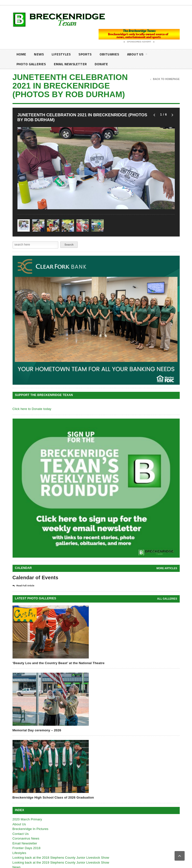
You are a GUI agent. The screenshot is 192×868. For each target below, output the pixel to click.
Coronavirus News (26, 838)
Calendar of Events (36, 578)
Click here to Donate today (32, 409)
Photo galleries (31, 64)
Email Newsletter (70, 64)
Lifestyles (61, 54)
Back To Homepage (165, 79)
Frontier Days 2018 (27, 848)
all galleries (167, 599)
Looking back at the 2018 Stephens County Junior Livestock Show (61, 858)
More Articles (167, 568)
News (39, 54)
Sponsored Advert (139, 42)
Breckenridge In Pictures (30, 829)
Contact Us (21, 834)
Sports (85, 54)
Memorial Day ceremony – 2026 (37, 730)
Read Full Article (23, 586)
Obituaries (109, 54)
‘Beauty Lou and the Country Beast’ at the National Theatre (59, 663)
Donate (101, 64)
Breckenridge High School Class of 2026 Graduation (53, 797)
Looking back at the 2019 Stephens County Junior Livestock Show (61, 862)
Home (21, 54)
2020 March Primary (27, 819)
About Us (137, 55)
